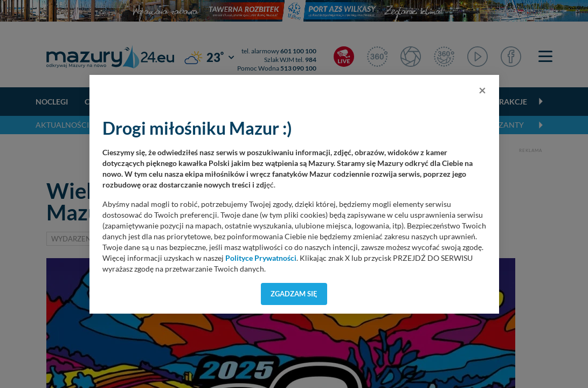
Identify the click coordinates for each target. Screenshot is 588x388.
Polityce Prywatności (261, 258)
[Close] (482, 90)
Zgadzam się (294, 294)
